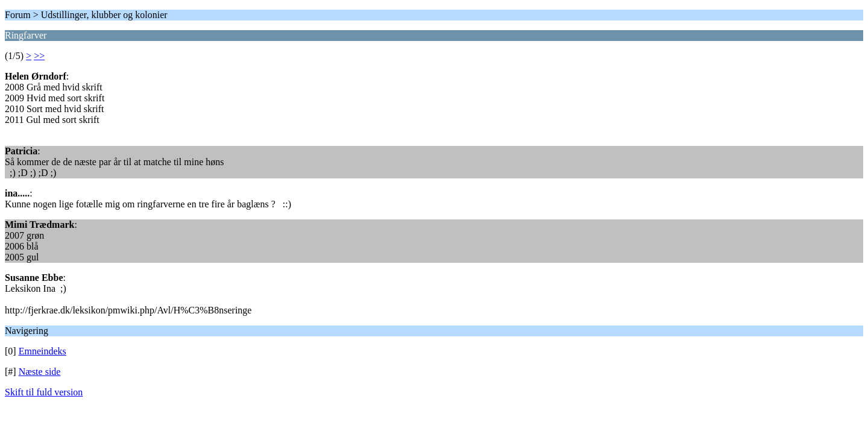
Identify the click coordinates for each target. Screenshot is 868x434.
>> (39, 56)
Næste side (40, 372)
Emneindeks (42, 351)
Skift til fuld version (44, 392)
